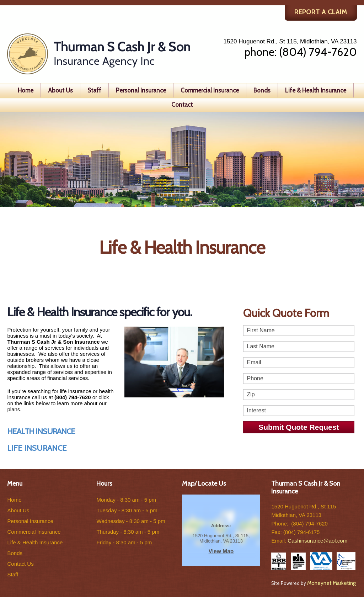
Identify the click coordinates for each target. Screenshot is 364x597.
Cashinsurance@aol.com (317, 541)
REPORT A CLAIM (321, 12)
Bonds (262, 90)
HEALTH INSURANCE (41, 431)
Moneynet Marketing (331, 583)
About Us (60, 90)
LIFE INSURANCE (37, 448)
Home (26, 90)
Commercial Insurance (210, 90)
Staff (94, 90)
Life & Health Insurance (316, 90)
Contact (182, 105)
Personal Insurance (141, 90)
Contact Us (20, 564)
